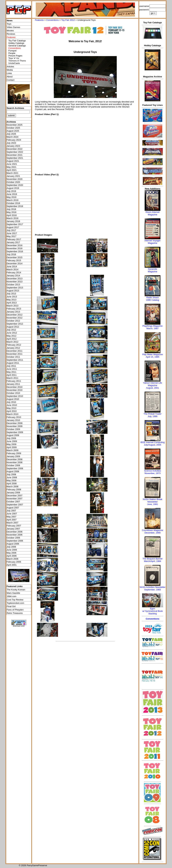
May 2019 (12, 197)
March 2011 (12, 378)
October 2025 (13, 128)
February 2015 (14, 260)
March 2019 (12, 200)
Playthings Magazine (153, 326)
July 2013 (11, 294)
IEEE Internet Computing (153, 442)
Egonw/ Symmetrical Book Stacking (152, 611)
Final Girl (11, 606)
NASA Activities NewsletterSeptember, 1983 (153, 588)
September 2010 (15, 396)
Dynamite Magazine (153, 270)
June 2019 (12, 194)
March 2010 (12, 414)
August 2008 (13, 471)
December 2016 (15, 245)
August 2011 (13, 363)
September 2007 (15, 505)
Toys (9, 24)
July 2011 (11, 366)
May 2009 (12, 444)
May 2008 (12, 480)
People (12, 53)
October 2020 (13, 182)
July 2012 (11, 330)
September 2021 (15, 158)
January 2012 (13, 348)
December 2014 (15, 263)
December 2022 (15, 149)
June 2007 (12, 514)
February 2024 (14, 140)
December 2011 (15, 351)
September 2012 (15, 324)
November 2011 (15, 354)
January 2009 (13, 456)
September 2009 (15, 432)
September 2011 (15, 360)
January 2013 (13, 312)
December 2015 (15, 257)
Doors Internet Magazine (153, 213)
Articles (10, 67)
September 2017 (15, 224)
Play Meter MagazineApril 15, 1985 (153, 356)
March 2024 (12, 137)
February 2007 (14, 526)
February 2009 (14, 453)
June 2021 (12, 164)
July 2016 (11, 254)
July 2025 (11, 134)
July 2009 (11, 438)
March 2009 (12, 450)
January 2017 (13, 242)
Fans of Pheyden (15, 610)
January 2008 (13, 493)
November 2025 (15, 125)
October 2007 (13, 502)
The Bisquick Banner (153, 559)
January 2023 (13, 146)
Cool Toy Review (15, 600)
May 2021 (12, 167)
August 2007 (13, 508)
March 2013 (12, 306)
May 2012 (12, 336)
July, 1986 (153, 416)
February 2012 (14, 345)
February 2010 (14, 417)
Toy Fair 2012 (68, 20)
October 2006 (13, 538)
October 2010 (13, 393)
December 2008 (15, 459)
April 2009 (12, 447)
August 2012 (13, 327)
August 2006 (13, 544)
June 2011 (12, 369)
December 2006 (15, 532)
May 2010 (12, 408)
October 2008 (13, 465)
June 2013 (12, 297)
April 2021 (12, 170)
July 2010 (11, 402)
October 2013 (13, 285)
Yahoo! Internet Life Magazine (153, 384)
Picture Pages (15, 56)
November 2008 (15, 462)
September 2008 (15, 468)
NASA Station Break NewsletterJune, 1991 (153, 502)
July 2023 (11, 143)
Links (9, 73)
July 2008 (11, 474)
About (10, 77)
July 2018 (11, 209)
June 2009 (12, 441)
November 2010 (15, 390)
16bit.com (12, 596)
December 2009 (15, 423)
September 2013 (15, 288)
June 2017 (12, 233)
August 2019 (13, 188)
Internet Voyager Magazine (152, 242)
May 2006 (12, 553)
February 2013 (14, 309)
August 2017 (13, 227)
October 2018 (13, 203)
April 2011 (12, 375)
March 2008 (12, 486)
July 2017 (11, 230)
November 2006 (15, 535)
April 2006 (12, 556)
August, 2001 (153, 388)
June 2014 (12, 266)
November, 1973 (152, 473)
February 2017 (14, 239)
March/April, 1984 (153, 561)
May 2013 (12, 300)
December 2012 (15, 315)
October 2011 (13, 357)
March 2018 (12, 218)
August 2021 (13, 161)
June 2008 (12, 477)
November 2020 (15, 179)
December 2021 (15, 155)
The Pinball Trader (153, 414)
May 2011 (12, 372)
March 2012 (12, 342)
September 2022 (15, 152)
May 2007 (12, 517)
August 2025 (13, 131)
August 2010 (13, 399)
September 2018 (15, 206)
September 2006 (15, 541)
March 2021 (12, 173)
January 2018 (13, 221)
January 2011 (13, 384)
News (10, 21)
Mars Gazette (13, 593)
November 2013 (15, 282)
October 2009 (13, 429)
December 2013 (15, 279)
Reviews (11, 34)
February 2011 (14, 381)
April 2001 (12, 565)
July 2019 (11, 191)
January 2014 (13, 276)
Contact (11, 80)
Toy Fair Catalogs (17, 41)
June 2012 (12, 333)
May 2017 (12, 236)
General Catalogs (17, 46)
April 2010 (12, 411)
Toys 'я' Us (14, 58)
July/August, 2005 (152, 445)
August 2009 (13, 435)
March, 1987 (153, 328)
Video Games (14, 27)
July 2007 (11, 511)
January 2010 (13, 420)
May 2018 (12, 212)
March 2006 (12, 559)
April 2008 (12, 483)
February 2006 (14, 562)
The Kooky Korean (16, 590)
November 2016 (15, 248)
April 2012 (12, 339)
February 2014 (14, 273)
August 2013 (13, 291)
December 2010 (15, 387)
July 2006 (11, 547)
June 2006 (12, 550)
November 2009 (15, 426)
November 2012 (15, 318)
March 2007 (12, 523)
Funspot (12, 51)
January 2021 (13, 176)
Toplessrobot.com (15, 603)
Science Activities (153, 471)
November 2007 (15, 499)
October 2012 (13, 321)
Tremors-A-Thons (17, 61)
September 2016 (15, 251)
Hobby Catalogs (16, 43)
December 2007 (15, 496)
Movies (10, 31)
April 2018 (12, 215)
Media (10, 70)
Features (39, 20)
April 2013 (12, 303)
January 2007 (13, 529)
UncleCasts (14, 63)
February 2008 (14, 490)
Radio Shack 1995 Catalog (152, 299)
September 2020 (15, 185)
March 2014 (12, 269)
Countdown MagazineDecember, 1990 (153, 531)
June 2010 (12, 405)
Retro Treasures (15, 613)
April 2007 (12, 520)
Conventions (52, 20)
